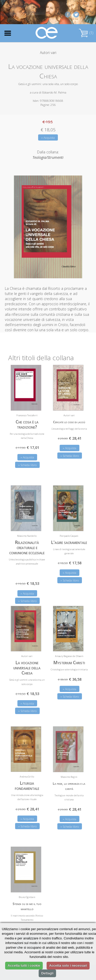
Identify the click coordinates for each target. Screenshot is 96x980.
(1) (86, 33)
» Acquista (48, 138)
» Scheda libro (27, 465)
